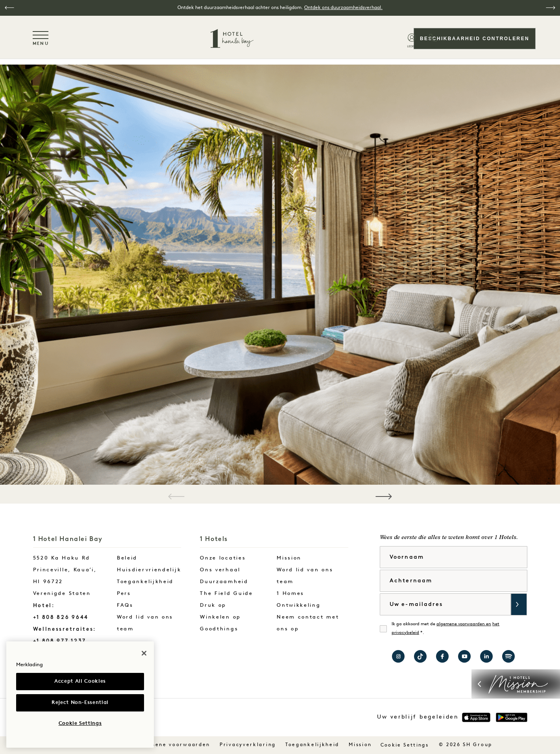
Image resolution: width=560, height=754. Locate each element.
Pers (124, 594)
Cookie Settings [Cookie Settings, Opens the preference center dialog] (80, 723)
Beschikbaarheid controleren (474, 39)
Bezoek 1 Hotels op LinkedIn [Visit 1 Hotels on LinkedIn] (486, 656)
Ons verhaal (220, 570)
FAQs (125, 605)
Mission (289, 558)
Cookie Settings (406, 745)
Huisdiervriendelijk (149, 570)
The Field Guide (226, 594)
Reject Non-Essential (80, 703)
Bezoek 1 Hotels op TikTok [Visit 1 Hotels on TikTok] (420, 656)
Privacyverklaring (248, 745)
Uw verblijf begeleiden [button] (418, 717)
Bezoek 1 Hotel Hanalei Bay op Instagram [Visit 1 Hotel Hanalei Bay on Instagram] (398, 656)
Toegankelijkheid (145, 582)
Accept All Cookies (80, 681)
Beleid (127, 558)
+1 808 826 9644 (61, 617)
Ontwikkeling (298, 605)
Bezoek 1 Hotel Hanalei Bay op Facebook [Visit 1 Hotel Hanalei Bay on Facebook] (442, 656)
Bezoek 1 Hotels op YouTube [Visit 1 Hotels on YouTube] (464, 656)
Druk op (213, 605)
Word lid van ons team (145, 623)
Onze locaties (223, 558)
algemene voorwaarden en (464, 624)
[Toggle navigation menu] (41, 38)
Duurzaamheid (224, 582)
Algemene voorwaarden (173, 745)
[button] (9, 8)
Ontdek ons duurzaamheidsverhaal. (343, 8)
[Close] (144, 653)
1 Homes (290, 594)
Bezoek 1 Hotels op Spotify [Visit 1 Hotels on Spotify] (508, 656)
